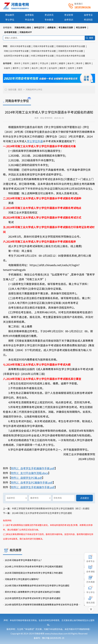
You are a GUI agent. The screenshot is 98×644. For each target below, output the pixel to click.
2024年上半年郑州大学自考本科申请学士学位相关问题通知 (34, 567)
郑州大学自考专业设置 (20, 46)
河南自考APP (26, 32)
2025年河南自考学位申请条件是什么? (23, 560)
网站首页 (10, 15)
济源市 (80, 68)
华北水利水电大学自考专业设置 (71, 56)
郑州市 (17, 63)
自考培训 (69, 20)
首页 (20, 90)
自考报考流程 (10, 32)
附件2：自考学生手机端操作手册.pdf (33, 468)
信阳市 (71, 68)
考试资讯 (49, 15)
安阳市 (54, 63)
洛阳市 (34, 63)
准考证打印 (39, 28)
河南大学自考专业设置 (43, 46)
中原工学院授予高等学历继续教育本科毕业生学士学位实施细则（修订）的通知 (51, 509)
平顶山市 (44, 63)
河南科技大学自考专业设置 (43, 51)
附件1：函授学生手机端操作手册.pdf (33, 487)
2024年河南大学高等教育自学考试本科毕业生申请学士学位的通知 (37, 586)
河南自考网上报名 (23, 28)
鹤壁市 (62, 63)
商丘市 (35, 68)
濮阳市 (88, 63)
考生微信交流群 (66, 28)
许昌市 (7, 68)
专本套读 (49, 20)
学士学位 (10, 20)
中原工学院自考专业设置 (42, 56)
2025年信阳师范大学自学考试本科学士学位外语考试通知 (33, 598)
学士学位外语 (35, 141)
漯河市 (15, 68)
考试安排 (69, 15)
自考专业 (88, 15)
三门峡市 (25, 68)
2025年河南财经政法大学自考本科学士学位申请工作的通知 (34, 573)
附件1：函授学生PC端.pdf (26, 478)
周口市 (43, 68)
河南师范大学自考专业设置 (71, 51)
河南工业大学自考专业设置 (16, 51)
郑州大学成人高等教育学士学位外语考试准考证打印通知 (32, 592)
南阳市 (62, 68)
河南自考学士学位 (34, 90)
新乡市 (71, 63)
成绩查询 (51, 28)
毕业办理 (29, 20)
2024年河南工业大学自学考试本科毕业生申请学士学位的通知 (42, 513)
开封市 (26, 63)
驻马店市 (53, 68)
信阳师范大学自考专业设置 (16, 56)
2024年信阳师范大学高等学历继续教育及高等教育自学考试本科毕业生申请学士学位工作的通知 (44, 605)
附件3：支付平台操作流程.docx (30, 473)
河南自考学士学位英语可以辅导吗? (22, 579)
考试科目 (88, 20)
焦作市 (79, 63)
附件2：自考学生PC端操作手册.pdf (32, 483)
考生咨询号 (81, 28)
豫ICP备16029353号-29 (53, 638)
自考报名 (29, 15)
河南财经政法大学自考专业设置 (71, 46)
